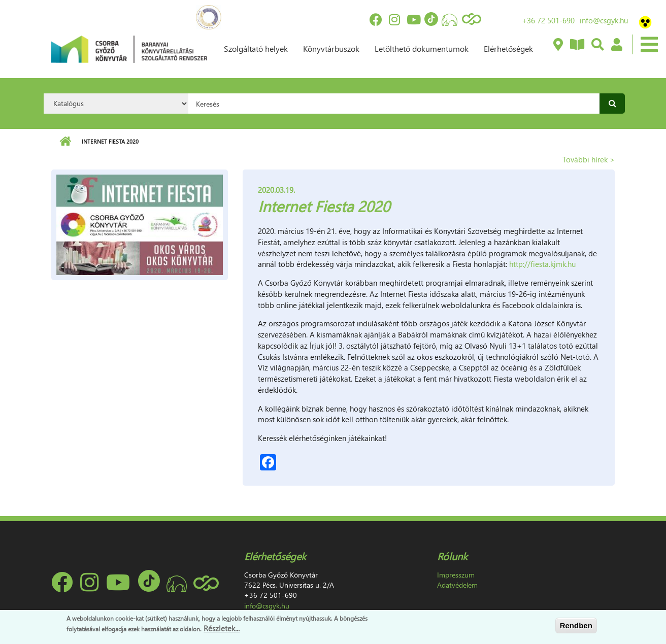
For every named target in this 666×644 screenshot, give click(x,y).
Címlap (65, 142)
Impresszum (456, 575)
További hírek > (589, 159)
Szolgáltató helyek (256, 48)
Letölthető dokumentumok (422, 48)
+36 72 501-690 (548, 20)
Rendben (576, 625)
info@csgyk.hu (604, 20)
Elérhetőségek (508, 48)
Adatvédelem (457, 585)
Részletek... (222, 628)
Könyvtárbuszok (331, 48)
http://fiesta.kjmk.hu (542, 264)
